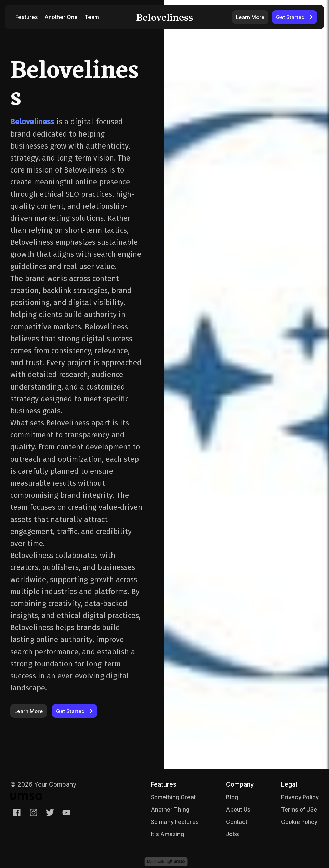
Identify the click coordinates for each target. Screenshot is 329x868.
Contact (237, 822)
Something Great (173, 797)
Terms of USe (299, 809)
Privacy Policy (300, 797)
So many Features (175, 822)
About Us (238, 809)
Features (27, 17)
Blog (232, 797)
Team (92, 17)
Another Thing (170, 809)
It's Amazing (167, 834)
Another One (61, 17)
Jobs (233, 834)
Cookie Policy (299, 822)
